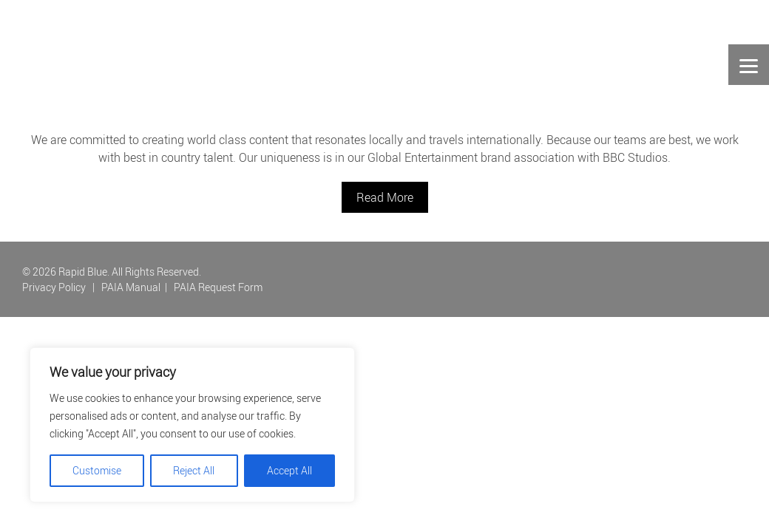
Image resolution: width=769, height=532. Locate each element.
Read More (385, 197)
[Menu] (749, 65)
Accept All (289, 470)
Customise (97, 470)
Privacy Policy (54, 287)
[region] (192, 425)
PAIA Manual (131, 287)
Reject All (194, 470)
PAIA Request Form (218, 287)
